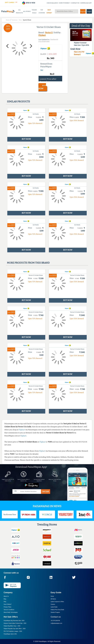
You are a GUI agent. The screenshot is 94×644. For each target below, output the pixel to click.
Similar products (18, 102)
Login (89, 11)
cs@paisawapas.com (57, 623)
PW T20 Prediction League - (13, 631)
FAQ (5, 602)
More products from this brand (28, 263)
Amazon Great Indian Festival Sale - (15, 623)
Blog (5, 599)
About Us (6, 596)
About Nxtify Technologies (11, 612)
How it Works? (8, 604)
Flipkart (42, 35)
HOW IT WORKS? (65, 3)
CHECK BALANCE (52, 3)
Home (52, 596)
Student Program (55, 612)
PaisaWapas (43, 641)
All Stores (53, 599)
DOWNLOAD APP (86, 3)
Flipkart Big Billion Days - (12, 626)
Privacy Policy (7, 607)
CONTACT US (75, 3)
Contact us (56, 617)
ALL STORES (27, 11)
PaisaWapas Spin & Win (10, 634)
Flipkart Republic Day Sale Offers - (15, 629)
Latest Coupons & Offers (57, 602)
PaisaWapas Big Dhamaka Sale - (14, 621)
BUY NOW (42, 87)
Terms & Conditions (9, 610)
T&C (42, 70)
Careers (53, 604)
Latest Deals (54, 607)
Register (83, 11)
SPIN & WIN (28, 3)
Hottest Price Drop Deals (57, 610)
